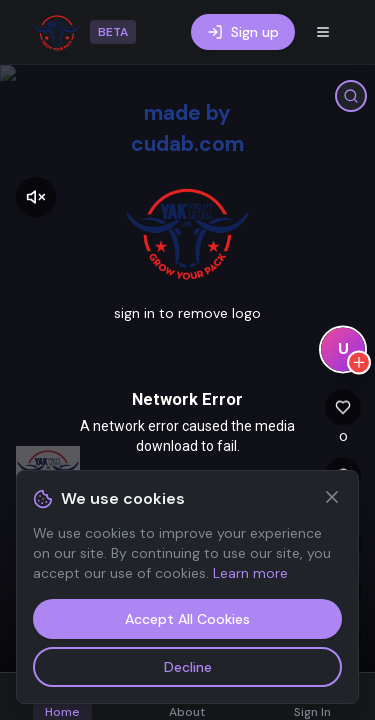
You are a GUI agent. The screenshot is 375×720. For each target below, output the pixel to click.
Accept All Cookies (187, 619)
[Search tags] (351, 96)
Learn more (250, 573)
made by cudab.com (187, 128)
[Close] (332, 497)
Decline (188, 667)
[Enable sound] (36, 197)
